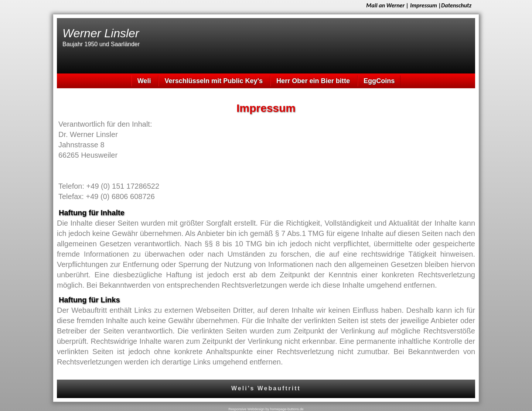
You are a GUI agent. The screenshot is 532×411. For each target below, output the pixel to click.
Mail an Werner (385, 5)
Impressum (424, 5)
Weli (145, 81)
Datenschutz (456, 5)
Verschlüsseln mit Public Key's (214, 81)
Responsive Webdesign (246, 409)
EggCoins (379, 81)
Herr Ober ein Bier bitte (314, 81)
